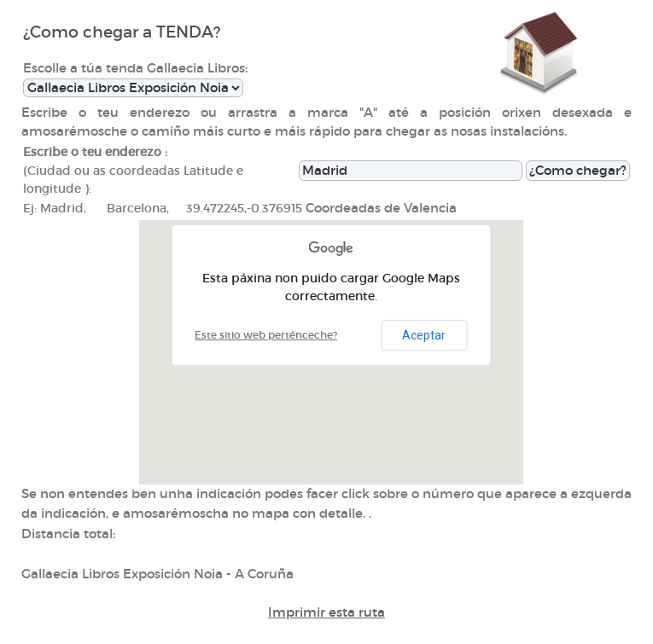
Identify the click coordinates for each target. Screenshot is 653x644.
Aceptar (424, 335)
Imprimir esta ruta (326, 612)
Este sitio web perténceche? (266, 335)
